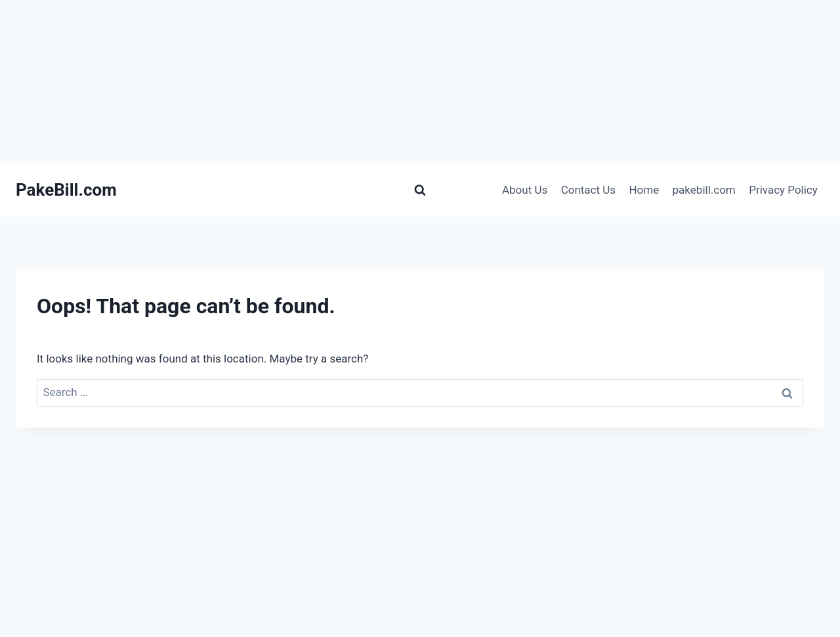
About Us (525, 190)
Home (644, 190)
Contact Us (588, 190)
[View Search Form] (420, 190)
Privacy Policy (783, 190)
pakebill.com (704, 190)
